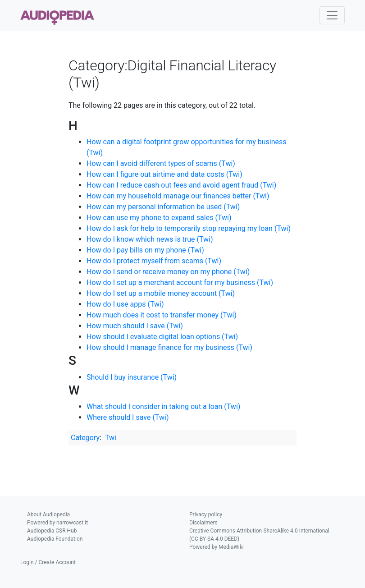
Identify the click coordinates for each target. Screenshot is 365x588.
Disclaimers (203, 523)
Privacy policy (206, 514)
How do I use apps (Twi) (125, 304)
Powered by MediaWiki (217, 547)
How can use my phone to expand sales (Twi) (159, 218)
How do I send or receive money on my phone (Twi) (168, 272)
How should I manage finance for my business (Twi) (169, 347)
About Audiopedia (48, 514)
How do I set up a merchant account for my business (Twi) (180, 283)
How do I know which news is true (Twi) (150, 239)
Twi (111, 438)
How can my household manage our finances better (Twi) (178, 196)
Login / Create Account (48, 562)
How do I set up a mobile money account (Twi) (161, 293)
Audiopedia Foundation (55, 539)
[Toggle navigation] (332, 15)
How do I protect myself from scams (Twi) (154, 261)
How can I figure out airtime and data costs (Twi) (164, 174)
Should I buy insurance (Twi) (132, 377)
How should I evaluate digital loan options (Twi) (162, 337)
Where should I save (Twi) (128, 417)
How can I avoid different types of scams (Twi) (161, 163)
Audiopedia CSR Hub (52, 531)
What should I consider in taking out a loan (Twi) (163, 407)
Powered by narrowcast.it (57, 523)
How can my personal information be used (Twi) (163, 207)
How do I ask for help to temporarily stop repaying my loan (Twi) (189, 228)
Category (85, 438)
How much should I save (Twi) (135, 326)
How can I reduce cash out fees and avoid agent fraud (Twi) (181, 185)
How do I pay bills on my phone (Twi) (145, 250)
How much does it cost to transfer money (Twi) (162, 315)
